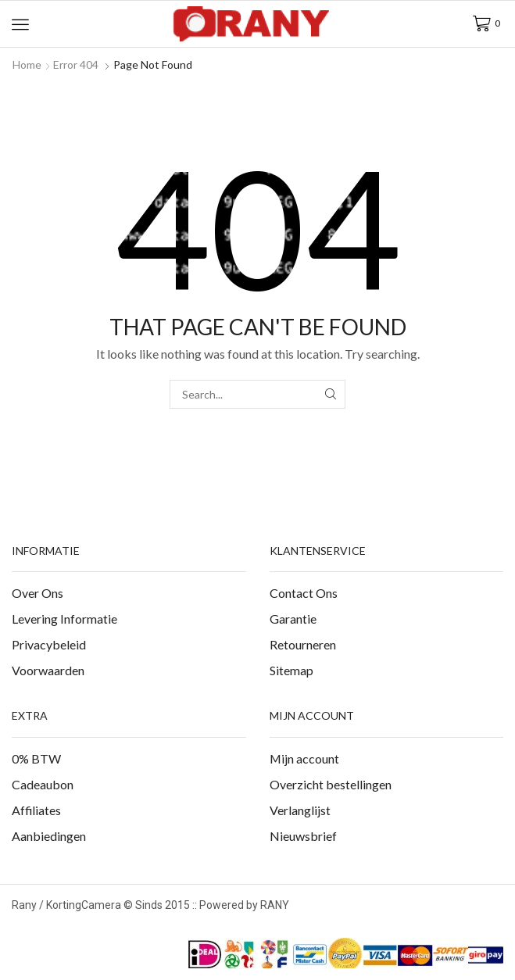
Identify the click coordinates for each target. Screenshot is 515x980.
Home (27, 64)
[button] (20, 24)
